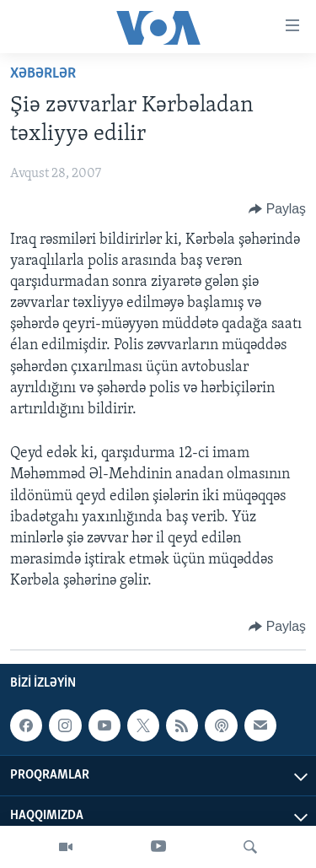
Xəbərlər (43, 74)
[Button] (277, 209)
